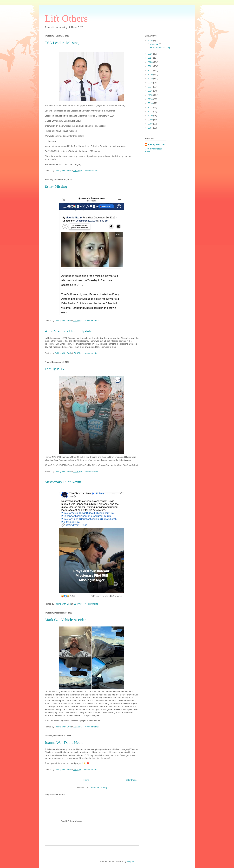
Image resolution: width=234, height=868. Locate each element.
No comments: (92, 170)
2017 (151, 87)
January (155, 44)
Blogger (130, 862)
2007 (151, 128)
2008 (151, 124)
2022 (151, 66)
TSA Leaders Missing (62, 43)
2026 (151, 40)
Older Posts (131, 780)
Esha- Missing (56, 186)
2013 (151, 103)
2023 (151, 62)
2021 (151, 70)
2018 (151, 83)
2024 (151, 58)
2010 (151, 115)
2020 (151, 74)
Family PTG (54, 369)
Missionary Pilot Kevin (63, 482)
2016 (151, 91)
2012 (151, 107)
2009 (151, 120)
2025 (151, 54)
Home (86, 780)
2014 (151, 99)
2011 (151, 111)
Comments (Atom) (98, 788)
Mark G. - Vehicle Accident (66, 620)
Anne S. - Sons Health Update (68, 331)
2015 (151, 95)
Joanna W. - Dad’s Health (65, 743)
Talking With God (156, 145)
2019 (151, 78)
